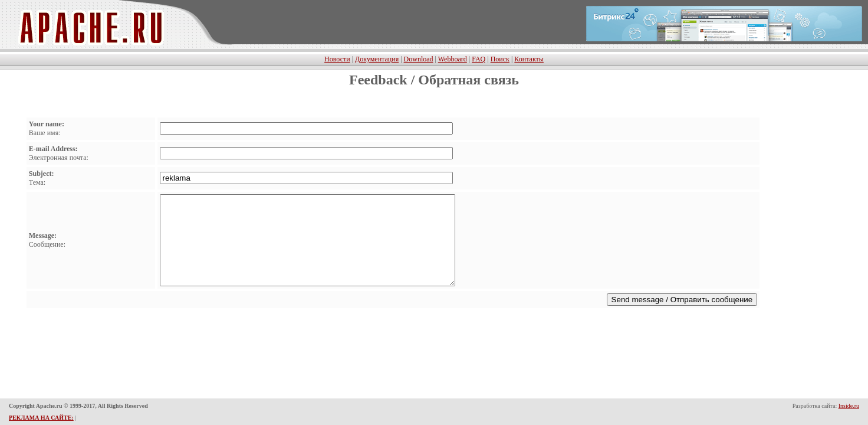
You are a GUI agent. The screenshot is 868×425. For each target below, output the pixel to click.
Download (419, 58)
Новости (337, 58)
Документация (377, 58)
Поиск (500, 58)
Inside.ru (849, 406)
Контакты (529, 58)
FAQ (479, 58)
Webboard (453, 58)
